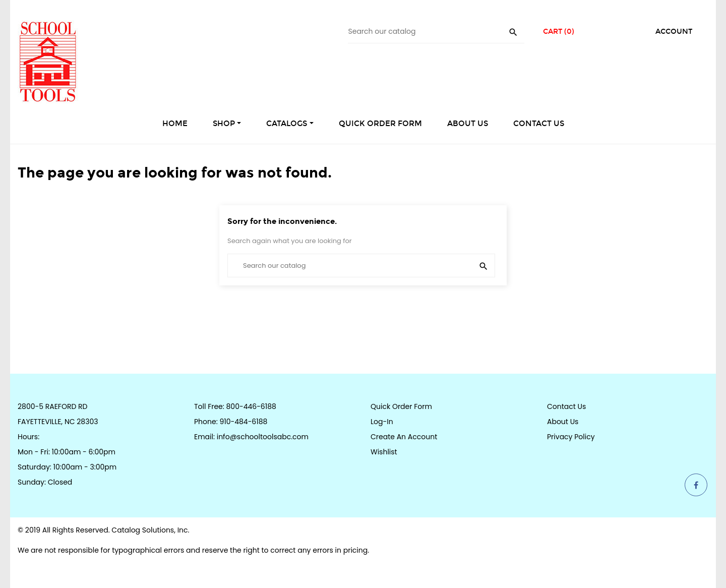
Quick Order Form (401, 406)
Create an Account (404, 437)
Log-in (382, 422)
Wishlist (384, 452)
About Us (563, 422)
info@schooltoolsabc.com (263, 437)
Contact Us (566, 406)
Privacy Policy (571, 437)
